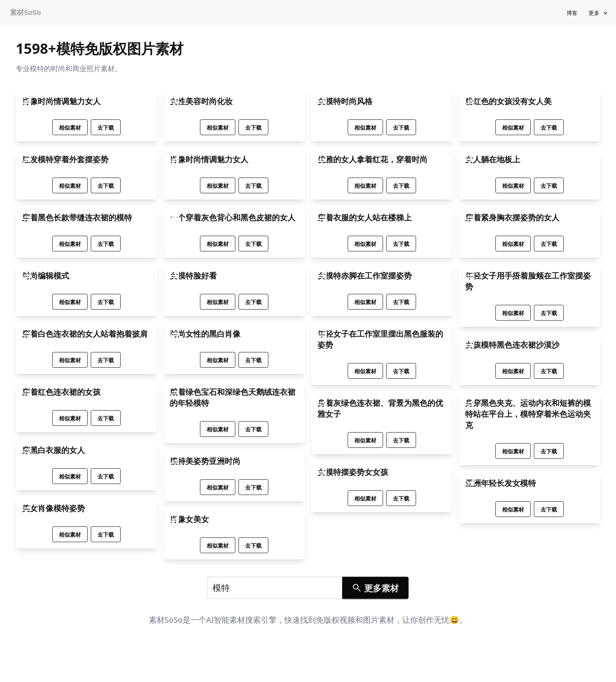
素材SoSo (25, 13)
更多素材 (375, 588)
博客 (572, 13)
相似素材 (70, 127)
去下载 (106, 127)
